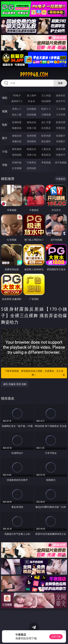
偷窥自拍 (17, 136)
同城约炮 (17, 162)
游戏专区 (61, 95)
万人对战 (46, 95)
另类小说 (31, 155)
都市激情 (17, 149)
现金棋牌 (46, 101)
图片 (5, 138)
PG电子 (17, 95)
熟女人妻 (17, 115)
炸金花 (31, 101)
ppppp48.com (34, 75)
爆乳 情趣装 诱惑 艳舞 (15, 384)
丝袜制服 (31, 115)
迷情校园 (17, 155)
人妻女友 (46, 149)
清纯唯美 (31, 141)
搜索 (60, 83)
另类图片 (61, 141)
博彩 (5, 98)
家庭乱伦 (31, 149)
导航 (5, 165)
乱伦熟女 (46, 128)
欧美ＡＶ (46, 109)
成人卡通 (46, 122)
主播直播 (46, 115)
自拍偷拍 (31, 109)
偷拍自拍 (31, 122)
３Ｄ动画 (61, 109)
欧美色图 (46, 136)
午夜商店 (31, 162)
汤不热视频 (61, 162)
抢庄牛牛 (61, 101)
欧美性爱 (61, 122)
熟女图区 (46, 141)
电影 (5, 125)
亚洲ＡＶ (17, 109)
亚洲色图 (31, 136)
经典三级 (31, 128)
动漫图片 (61, 136)
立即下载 (56, 637)
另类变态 (61, 128)
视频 (5, 111)
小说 (5, 151)
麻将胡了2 (17, 101)
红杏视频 (17, 168)
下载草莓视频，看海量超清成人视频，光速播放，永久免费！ (35, 373)
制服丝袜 (17, 128)
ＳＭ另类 (61, 115)
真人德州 (31, 95)
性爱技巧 (61, 155)
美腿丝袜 (17, 141)
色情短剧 (31, 168)
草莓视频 (46, 162)
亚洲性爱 (17, 122)
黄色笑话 (46, 155)
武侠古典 (61, 149)
